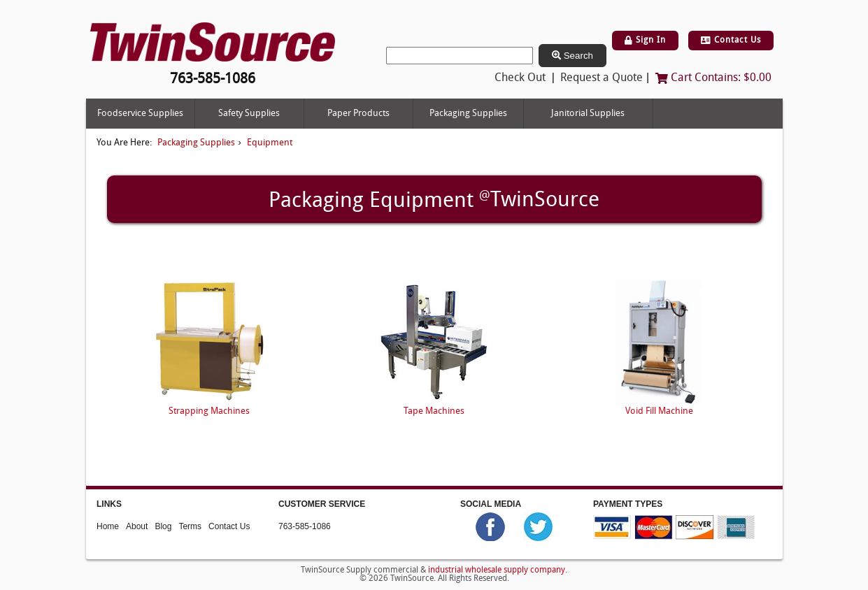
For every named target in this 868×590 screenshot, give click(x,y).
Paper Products (358, 114)
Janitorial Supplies (588, 114)
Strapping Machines (209, 411)
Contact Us (731, 41)
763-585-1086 (305, 526)
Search (572, 56)
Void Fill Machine (659, 411)
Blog (163, 526)
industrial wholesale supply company (497, 570)
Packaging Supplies (468, 114)
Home (108, 526)
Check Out (520, 78)
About (137, 526)
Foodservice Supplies (140, 114)
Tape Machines (434, 411)
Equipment (270, 143)
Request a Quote (602, 78)
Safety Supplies (249, 114)
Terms (190, 526)
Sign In (645, 41)
